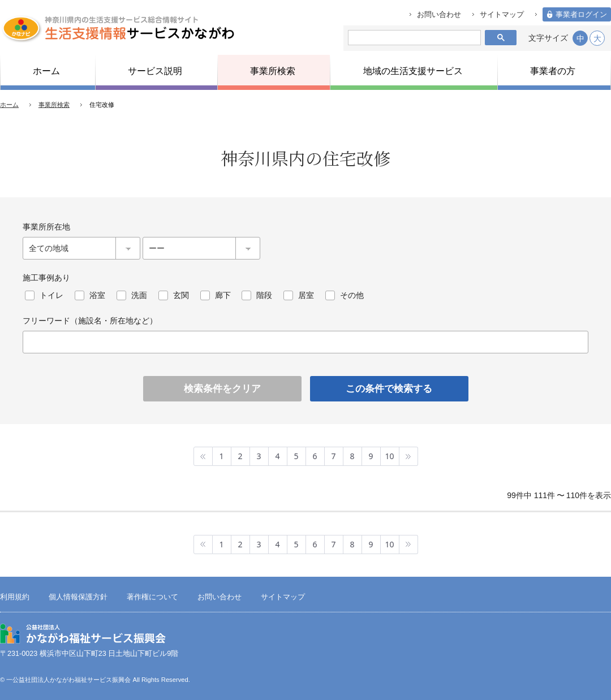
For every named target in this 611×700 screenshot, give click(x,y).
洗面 (139, 295)
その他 (352, 295)
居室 (306, 295)
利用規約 (15, 597)
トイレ (51, 295)
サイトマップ (502, 15)
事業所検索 (54, 105)
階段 (264, 295)
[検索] (412, 38)
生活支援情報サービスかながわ (117, 28)
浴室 (97, 295)
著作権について (152, 597)
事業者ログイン (581, 15)
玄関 (181, 295)
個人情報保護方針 (78, 597)
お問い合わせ (439, 15)
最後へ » (409, 456)
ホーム (9, 105)
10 (389, 456)
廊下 (223, 295)
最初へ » (203, 456)
